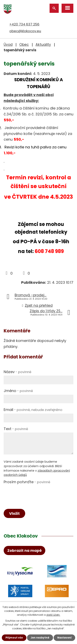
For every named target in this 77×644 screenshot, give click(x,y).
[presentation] (35, 494)
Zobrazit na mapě (24, 550)
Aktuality (43, 45)
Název (17, 372)
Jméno (18, 391)
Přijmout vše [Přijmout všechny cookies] (14, 638)
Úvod (8, 45)
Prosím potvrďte (27, 482)
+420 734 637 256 (24, 24)
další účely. (53, 615)
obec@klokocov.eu (25, 31)
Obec (24, 45)
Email (33, 410)
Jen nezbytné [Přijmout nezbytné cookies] (40, 638)
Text (16, 429)
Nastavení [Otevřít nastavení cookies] (64, 638)
